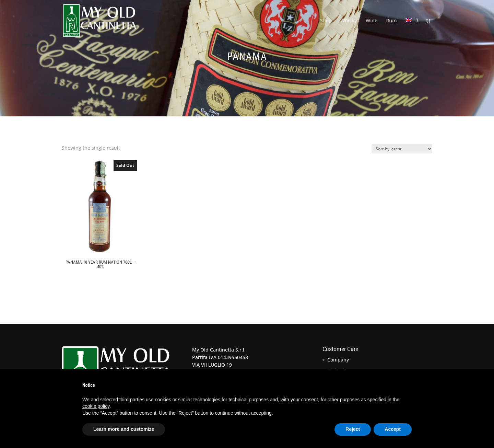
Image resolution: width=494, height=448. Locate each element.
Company (338, 360)
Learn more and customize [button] (124, 429)
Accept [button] (393, 429)
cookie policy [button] (96, 406)
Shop (326, 21)
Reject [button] (353, 429)
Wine (372, 21)
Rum (391, 21)
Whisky (349, 21)
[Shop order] (402, 149)
